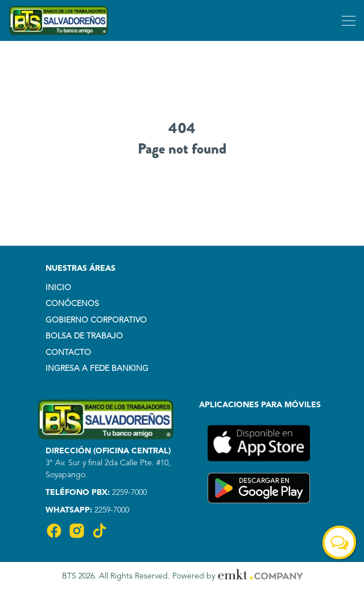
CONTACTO (68, 353)
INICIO (58, 288)
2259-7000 (128, 493)
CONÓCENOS (72, 304)
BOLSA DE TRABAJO (84, 336)
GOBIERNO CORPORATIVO (96, 320)
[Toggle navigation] (347, 20)
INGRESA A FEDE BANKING (97, 369)
